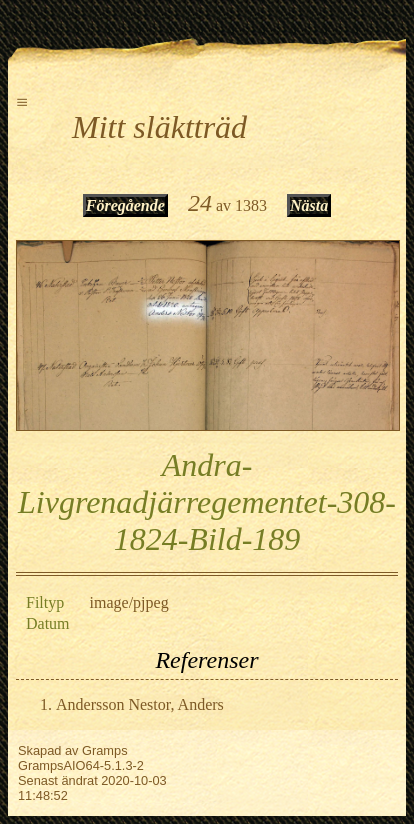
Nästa (309, 205)
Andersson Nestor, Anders (140, 704)
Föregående (125, 205)
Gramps (105, 750)
